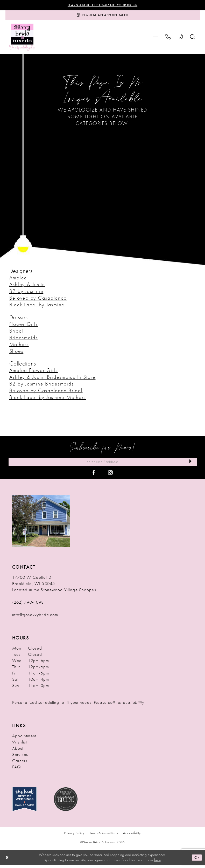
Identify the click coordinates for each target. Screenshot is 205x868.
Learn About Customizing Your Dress (102, 5)
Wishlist (20, 745)
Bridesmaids (24, 339)
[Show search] (193, 39)
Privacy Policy (74, 836)
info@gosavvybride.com (35, 617)
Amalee (18, 279)
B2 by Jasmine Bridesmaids (42, 386)
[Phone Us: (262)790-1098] (168, 39)
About (18, 751)
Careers (20, 763)
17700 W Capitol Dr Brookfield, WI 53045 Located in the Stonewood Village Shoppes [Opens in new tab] (54, 586)
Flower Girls (24, 326)
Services (20, 757)
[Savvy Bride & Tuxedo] (22, 39)
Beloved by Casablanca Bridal (46, 392)
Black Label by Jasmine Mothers (48, 399)
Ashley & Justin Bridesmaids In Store (52, 379)
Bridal (16, 333)
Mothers (19, 346)
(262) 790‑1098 (28, 605)
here (157, 863)
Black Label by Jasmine (37, 306)
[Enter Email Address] (103, 464)
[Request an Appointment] (103, 16)
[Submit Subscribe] (189, 464)
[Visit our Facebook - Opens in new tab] (94, 475)
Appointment (24, 739)
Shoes (16, 353)
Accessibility (132, 836)
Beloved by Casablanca (38, 300)
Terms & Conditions (104, 836)
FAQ (17, 770)
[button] (155, 39)
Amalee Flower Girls (34, 372)
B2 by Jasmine (26, 293)
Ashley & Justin (27, 286)
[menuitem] (155, 39)
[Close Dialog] (8, 860)
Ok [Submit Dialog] (197, 860)
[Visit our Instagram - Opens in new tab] (110, 475)
